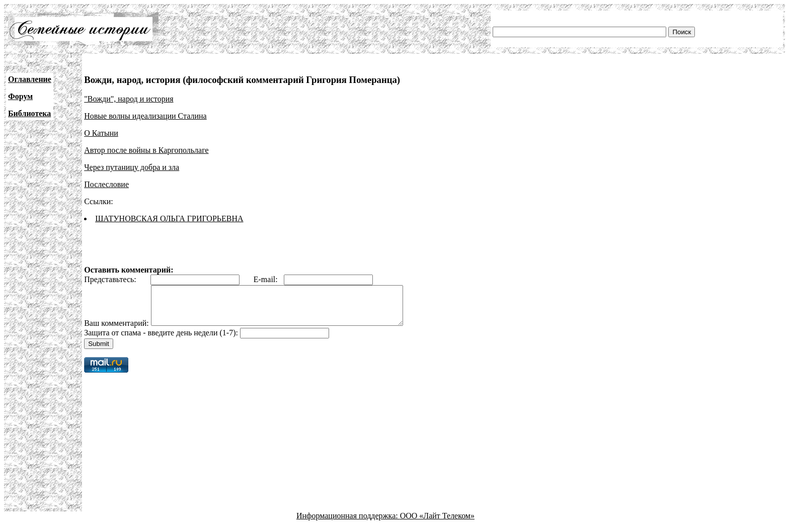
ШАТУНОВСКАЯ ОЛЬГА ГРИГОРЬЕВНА (169, 218)
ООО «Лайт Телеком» (437, 523)
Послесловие (106, 184)
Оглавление (30, 79)
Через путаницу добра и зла (132, 167)
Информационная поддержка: (348, 523)
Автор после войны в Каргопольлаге (146, 150)
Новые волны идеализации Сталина (145, 116)
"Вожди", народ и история (129, 99)
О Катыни (101, 133)
